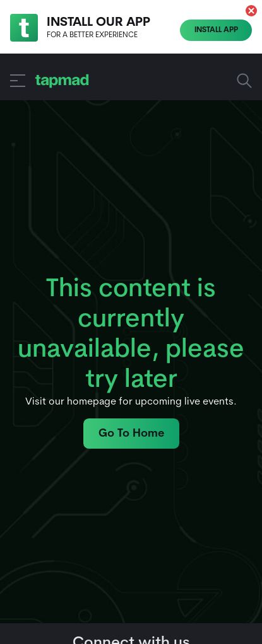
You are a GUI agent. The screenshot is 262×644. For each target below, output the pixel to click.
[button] (251, 11)
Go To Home (131, 434)
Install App (216, 30)
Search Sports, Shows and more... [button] (244, 81)
